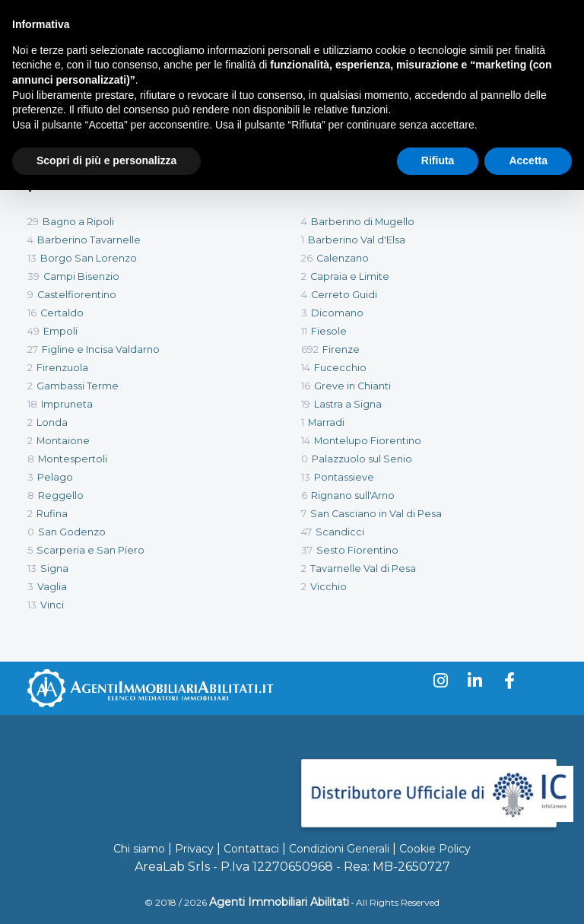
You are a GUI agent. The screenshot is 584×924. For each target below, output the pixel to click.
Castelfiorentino (77, 295)
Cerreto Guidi (344, 295)
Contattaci (251, 849)
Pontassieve (344, 477)
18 (32, 404)
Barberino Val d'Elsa (357, 240)
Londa (52, 422)
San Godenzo (72, 532)
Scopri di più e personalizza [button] (106, 160)
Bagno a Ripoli (78, 222)
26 (307, 258)
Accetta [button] (528, 160)
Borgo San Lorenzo (89, 258)
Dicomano (337, 313)
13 (32, 258)
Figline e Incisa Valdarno (101, 349)
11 (304, 331)
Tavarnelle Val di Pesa (363, 568)
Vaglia (52, 587)
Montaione (63, 441)
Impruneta (67, 404)
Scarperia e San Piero (90, 550)
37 (307, 550)
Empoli (60, 331)
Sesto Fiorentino (357, 550)
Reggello (61, 495)
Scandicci (340, 532)
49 (33, 331)
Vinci (52, 605)
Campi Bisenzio (81, 276)
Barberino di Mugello (363, 222)
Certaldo (62, 313)
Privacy (194, 849)
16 (32, 313)
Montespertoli (73, 459)
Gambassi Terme (78, 386)
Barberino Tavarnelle (89, 240)
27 (33, 349)
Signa (54, 568)
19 (306, 404)
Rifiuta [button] (438, 160)
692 (310, 349)
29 (33, 222)
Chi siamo (139, 849)
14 (306, 368)
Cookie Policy (435, 849)
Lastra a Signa (348, 404)
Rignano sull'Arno (353, 495)
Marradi (326, 422)
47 (306, 532)
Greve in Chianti (352, 386)
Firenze (341, 349)
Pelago (55, 477)
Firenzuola (62, 368)
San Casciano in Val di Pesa (376, 514)
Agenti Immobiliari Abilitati (279, 902)
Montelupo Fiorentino (368, 441)
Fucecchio (340, 368)
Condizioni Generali (339, 849)
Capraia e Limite (350, 276)
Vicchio (328, 587)
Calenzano (343, 258)
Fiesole (329, 331)
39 (33, 276)
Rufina (52, 514)
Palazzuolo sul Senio (362, 459)
